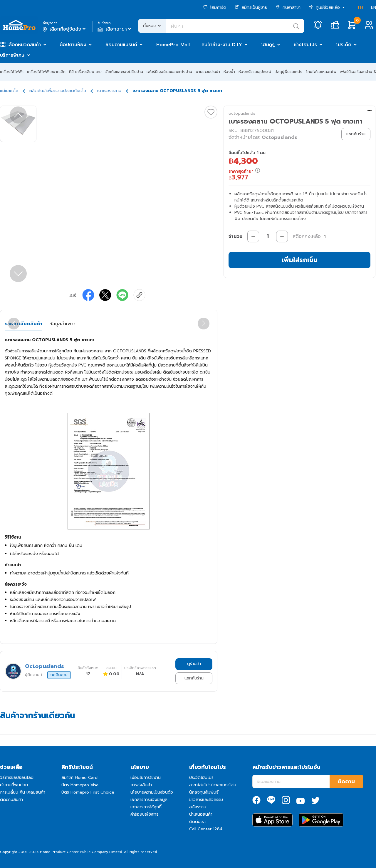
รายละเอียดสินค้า (24, 324)
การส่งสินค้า (141, 785)
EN (374, 8)
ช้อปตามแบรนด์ (121, 45)
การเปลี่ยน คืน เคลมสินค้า (23, 792)
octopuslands (242, 113)
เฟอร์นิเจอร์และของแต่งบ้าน (169, 72)
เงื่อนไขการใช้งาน (146, 778)
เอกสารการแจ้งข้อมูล (149, 800)
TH (360, 8)
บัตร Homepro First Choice (88, 792)
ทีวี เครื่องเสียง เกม (85, 72)
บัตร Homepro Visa (80, 785)
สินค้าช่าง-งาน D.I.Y (222, 45)
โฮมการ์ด (215, 8)
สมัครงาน (198, 807)
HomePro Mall (173, 45)
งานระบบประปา (208, 72)
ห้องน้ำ (229, 72)
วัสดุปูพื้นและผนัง (289, 72)
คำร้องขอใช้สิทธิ (145, 814)
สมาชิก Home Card (79, 778)
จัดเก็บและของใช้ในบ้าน (124, 72)
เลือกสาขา (115, 29)
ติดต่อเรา (197, 822)
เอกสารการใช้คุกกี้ (146, 807)
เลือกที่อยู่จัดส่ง (65, 29)
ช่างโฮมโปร (305, 45)
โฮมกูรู (268, 45)
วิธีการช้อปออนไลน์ (17, 778)
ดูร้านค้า (194, 664)
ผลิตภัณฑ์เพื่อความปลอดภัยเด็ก (58, 91)
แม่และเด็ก (9, 91)
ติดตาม (346, 782)
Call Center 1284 (206, 829)
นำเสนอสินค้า (201, 814)
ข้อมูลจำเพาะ (62, 324)
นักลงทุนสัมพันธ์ (204, 792)
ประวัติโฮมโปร (201, 778)
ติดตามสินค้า (11, 800)
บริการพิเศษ (12, 55)
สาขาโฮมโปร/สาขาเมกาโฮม (213, 785)
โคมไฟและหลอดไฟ (321, 72)
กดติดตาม (59, 675)
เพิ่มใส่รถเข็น (300, 260)
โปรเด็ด (344, 45)
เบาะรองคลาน (109, 91)
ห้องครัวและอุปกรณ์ (255, 72)
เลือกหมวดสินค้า (24, 45)
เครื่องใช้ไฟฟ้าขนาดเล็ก (46, 72)
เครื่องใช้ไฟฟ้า (12, 72)
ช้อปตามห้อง (73, 45)
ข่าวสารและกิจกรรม (206, 800)
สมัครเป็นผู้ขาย (251, 8)
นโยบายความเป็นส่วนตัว (152, 792)
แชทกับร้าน (194, 678)
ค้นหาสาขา (288, 8)
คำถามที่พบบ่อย (14, 785)
